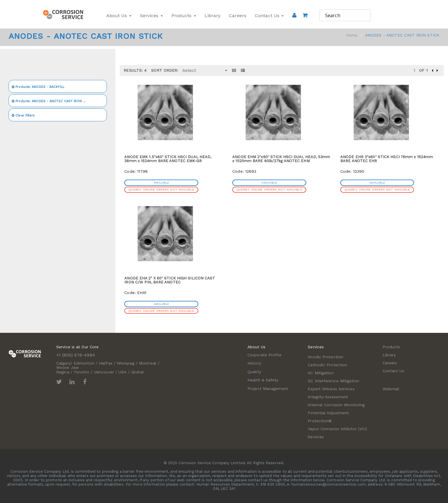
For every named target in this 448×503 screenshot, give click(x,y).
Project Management (268, 389)
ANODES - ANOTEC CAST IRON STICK (52, 101)
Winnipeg (126, 363)
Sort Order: (165, 70)
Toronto (82, 372)
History (254, 363)
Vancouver (104, 372)
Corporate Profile (264, 355)
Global (138, 372)
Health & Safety (263, 380)
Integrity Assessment (328, 397)
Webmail (391, 389)
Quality (254, 372)
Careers (238, 16)
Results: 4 (135, 70)
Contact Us (269, 16)
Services (151, 16)
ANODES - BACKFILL (38, 87)
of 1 (423, 70)
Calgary (63, 363)
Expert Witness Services (331, 389)
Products (184, 16)
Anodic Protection (325, 357)
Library (213, 16)
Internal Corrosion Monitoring (336, 405)
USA (122, 372)
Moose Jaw (68, 367)
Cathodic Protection (327, 365)
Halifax (106, 363)
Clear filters (23, 115)
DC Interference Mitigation (333, 381)
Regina (63, 372)
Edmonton (84, 363)
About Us (119, 16)
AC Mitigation (321, 373)
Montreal (148, 363)
